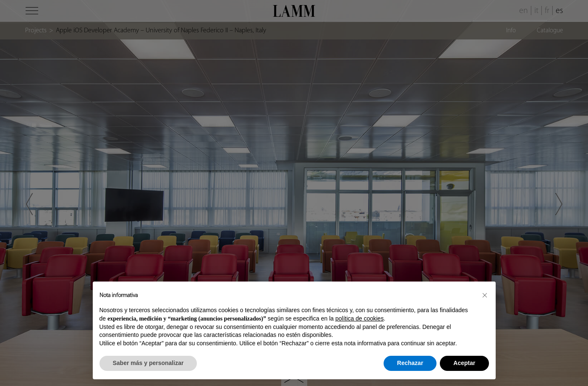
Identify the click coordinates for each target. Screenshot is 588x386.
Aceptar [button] (464, 363)
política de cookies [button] (359, 318)
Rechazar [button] (410, 363)
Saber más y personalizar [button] (148, 363)
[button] (485, 295)
